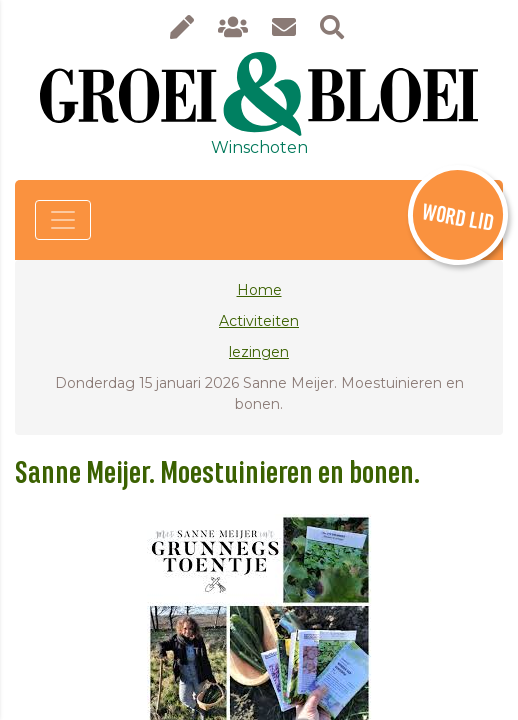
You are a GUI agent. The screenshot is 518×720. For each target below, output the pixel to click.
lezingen (259, 352)
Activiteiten (259, 321)
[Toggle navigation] (63, 220)
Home (259, 290)
